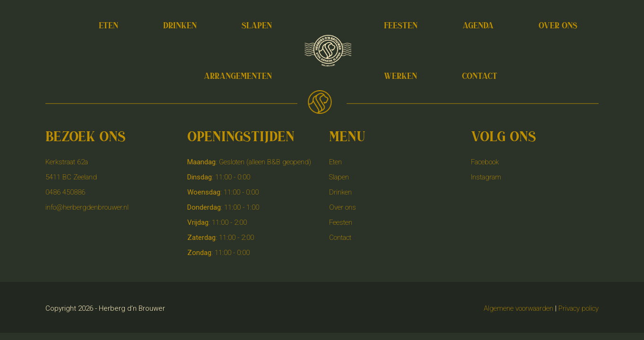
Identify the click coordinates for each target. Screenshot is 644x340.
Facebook (485, 162)
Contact (340, 238)
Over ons (343, 207)
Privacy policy (579, 308)
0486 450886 (65, 192)
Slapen (339, 177)
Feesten (341, 222)
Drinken (340, 192)
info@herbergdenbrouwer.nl (87, 207)
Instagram (486, 177)
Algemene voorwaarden (518, 308)
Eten (335, 162)
